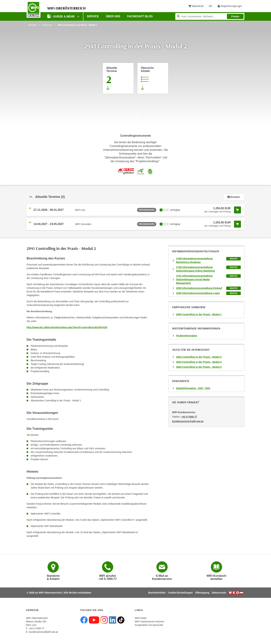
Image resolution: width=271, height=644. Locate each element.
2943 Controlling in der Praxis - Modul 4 (199, 362)
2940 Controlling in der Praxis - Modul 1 (199, 314)
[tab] (135, 197)
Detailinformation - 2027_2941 (193, 388)
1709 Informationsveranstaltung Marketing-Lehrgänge (194, 260)
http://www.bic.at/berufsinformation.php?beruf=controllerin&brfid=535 (67, 327)
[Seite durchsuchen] (210, 16)
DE (212, 7)
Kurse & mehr (61, 16)
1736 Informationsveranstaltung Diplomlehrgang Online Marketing (195, 269)
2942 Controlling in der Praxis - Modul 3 (199, 357)
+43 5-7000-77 (189, 417)
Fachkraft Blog (140, 16)
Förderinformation (187, 336)
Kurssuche (47, 25)
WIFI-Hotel (141, 618)
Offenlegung (202, 593)
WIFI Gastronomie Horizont (149, 622)
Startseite (32, 25)
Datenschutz (219, 593)
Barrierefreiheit (157, 593)
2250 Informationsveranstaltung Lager (198, 293)
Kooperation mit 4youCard (149, 625)
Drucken (234, 197)
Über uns (113, 16)
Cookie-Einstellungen (180, 593)
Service (93, 16)
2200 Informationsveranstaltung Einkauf (199, 288)
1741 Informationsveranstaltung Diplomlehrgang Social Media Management (194, 279)
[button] (125, 197)
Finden (235, 16)
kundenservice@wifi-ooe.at (43, 632)
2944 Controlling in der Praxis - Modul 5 (199, 367)
